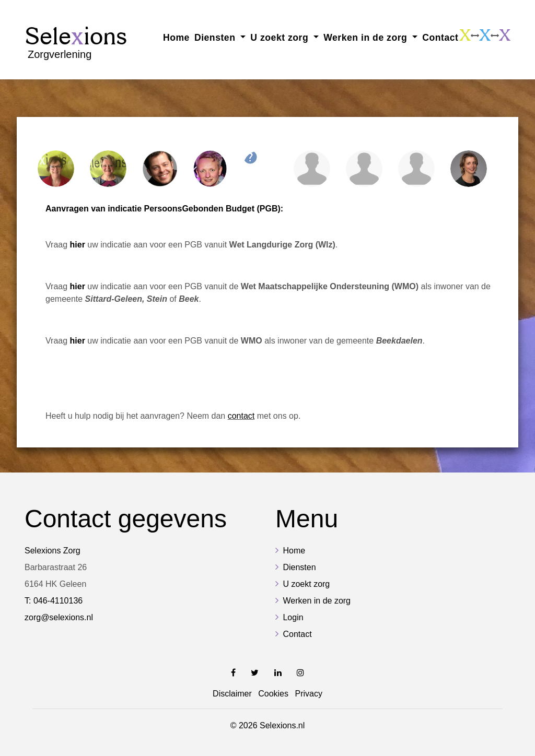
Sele (76, 42)
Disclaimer (232, 694)
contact (241, 416)
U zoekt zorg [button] (281, 38)
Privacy (308, 694)
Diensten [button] (216, 38)
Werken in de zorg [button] (367, 38)
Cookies (273, 694)
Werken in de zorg (317, 601)
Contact (440, 38)
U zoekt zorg (306, 584)
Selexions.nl (282, 725)
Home (176, 38)
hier (78, 286)
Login (293, 617)
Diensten (299, 567)
